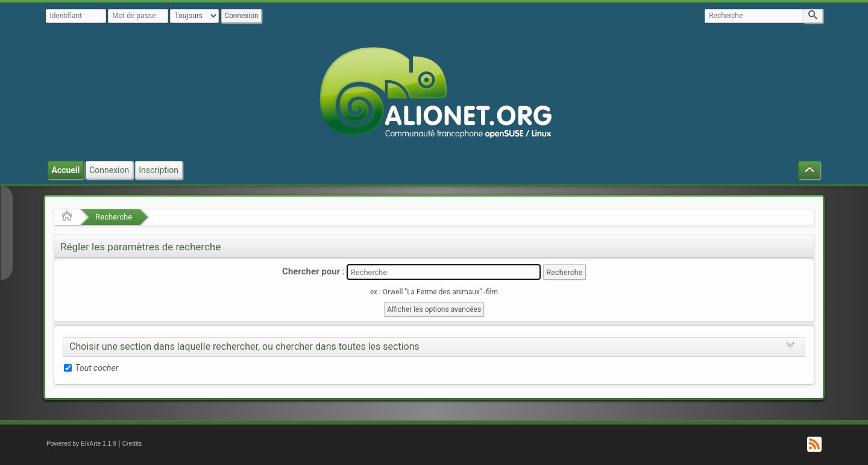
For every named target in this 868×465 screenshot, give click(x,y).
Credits (132, 444)
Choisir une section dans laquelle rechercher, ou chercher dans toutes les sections (244, 346)
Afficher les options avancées (434, 309)
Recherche (114, 217)
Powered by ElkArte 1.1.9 (81, 444)
